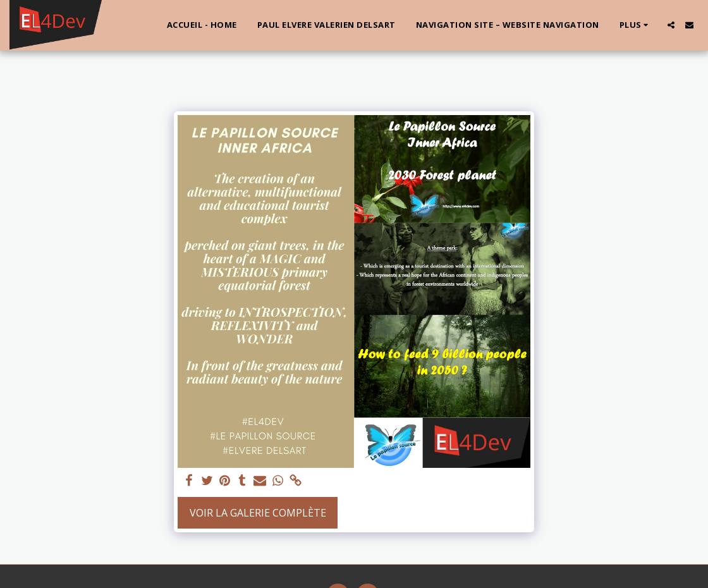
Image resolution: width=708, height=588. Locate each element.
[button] (671, 25)
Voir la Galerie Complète (258, 513)
